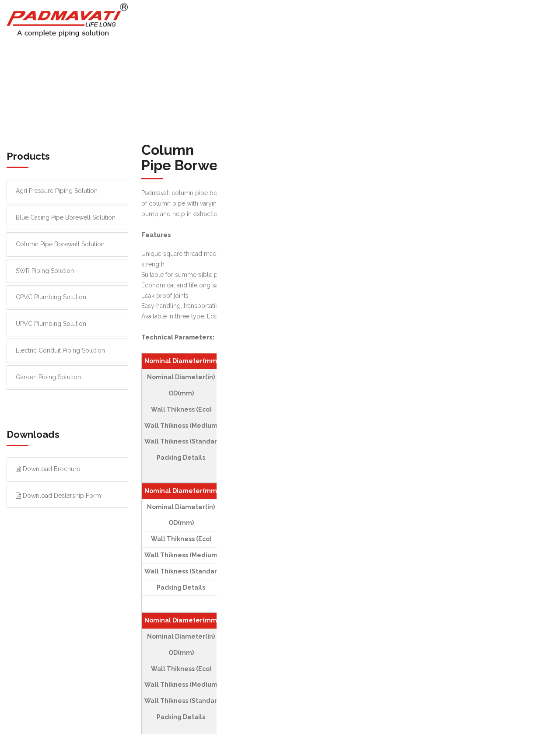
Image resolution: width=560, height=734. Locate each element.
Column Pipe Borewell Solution (60, 244)
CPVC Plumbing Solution (51, 297)
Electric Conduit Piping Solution (60, 350)
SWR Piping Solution (45, 271)
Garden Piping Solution (48, 377)
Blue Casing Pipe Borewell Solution (66, 217)
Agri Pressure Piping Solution (57, 191)
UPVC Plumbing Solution (51, 324)
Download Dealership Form (58, 496)
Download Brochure (48, 469)
